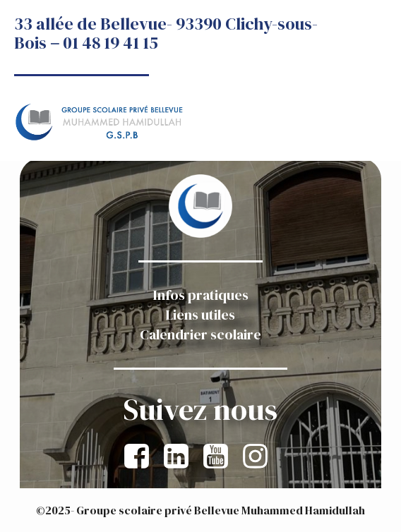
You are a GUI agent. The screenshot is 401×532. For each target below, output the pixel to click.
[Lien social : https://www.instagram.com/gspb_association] (260, 457)
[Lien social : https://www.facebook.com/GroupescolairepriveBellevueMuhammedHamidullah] (141, 457)
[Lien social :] (220, 457)
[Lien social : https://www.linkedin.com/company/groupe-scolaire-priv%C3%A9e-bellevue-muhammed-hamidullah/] (181, 457)
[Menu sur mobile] (371, 91)
